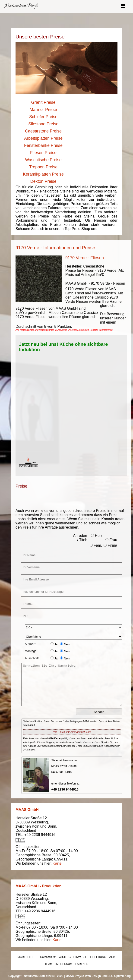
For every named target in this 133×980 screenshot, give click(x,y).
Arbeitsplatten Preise (43, 138)
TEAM (49, 964)
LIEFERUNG (98, 957)
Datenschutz (48, 957)
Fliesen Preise (43, 153)
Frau (111, 540)
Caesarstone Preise (43, 131)
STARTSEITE (25, 957)
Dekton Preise (43, 181)
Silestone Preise (43, 124)
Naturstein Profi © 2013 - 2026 (44, 976)
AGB (112, 957)
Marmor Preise (43, 110)
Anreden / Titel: (80, 538)
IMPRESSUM (64, 964)
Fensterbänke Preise (43, 145)
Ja (54, 644)
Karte (57, 863)
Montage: (31, 651)
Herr (97, 536)
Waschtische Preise (43, 160)
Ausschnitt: (32, 658)
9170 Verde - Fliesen (85, 258)
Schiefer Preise (43, 117)
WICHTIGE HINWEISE (73, 957)
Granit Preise (43, 102)
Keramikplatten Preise (43, 174)
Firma (110, 545)
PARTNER (82, 964)
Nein (65, 644)
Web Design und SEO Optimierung (108, 976)
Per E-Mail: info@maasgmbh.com (72, 732)
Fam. (96, 545)
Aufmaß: (30, 644)
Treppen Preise (43, 167)
